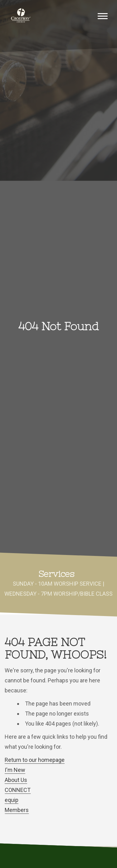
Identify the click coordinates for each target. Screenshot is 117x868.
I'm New (15, 770)
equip (12, 800)
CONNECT (18, 790)
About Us (16, 780)
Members (17, 810)
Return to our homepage (35, 760)
